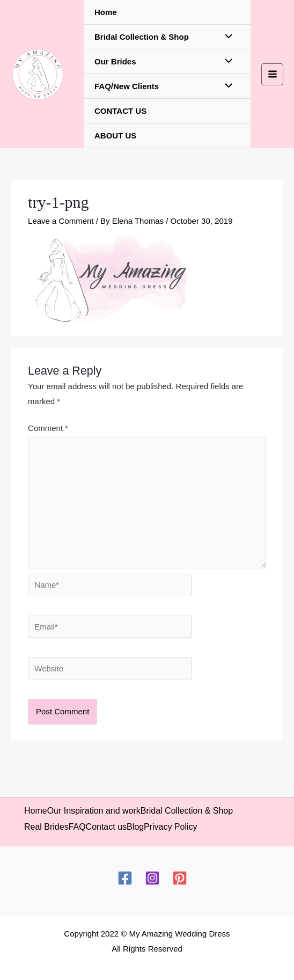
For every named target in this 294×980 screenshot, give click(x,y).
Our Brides (115, 61)
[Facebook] (125, 878)
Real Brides (46, 827)
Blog (135, 827)
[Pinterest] (180, 878)
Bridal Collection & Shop (142, 37)
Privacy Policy (171, 827)
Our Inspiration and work (94, 811)
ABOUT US (115, 136)
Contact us (106, 827)
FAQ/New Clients (127, 86)
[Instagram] (152, 878)
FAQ (77, 827)
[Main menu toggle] (272, 74)
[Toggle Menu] (226, 37)
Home (106, 12)
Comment (48, 428)
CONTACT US (120, 111)
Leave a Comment (61, 221)
